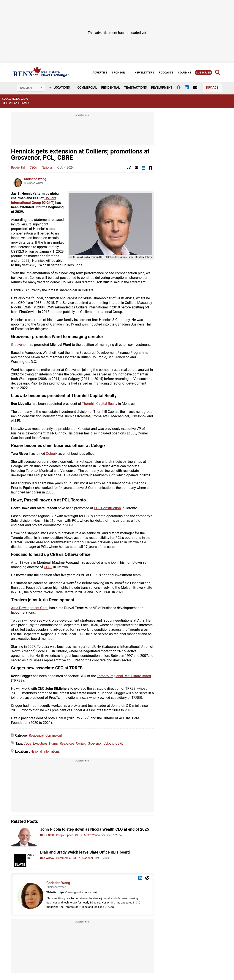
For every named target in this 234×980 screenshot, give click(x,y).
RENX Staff (47, 835)
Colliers (81, 743)
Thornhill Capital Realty (100, 404)
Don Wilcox (47, 858)
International (52, 751)
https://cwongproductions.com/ (77, 892)
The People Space (16, 103)
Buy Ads (212, 88)
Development (162, 88)
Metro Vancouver (95, 835)
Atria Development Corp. (30, 608)
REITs (77, 858)
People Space (65, 835)
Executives (40, 743)
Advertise (100, 73)
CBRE (48, 567)
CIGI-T (48, 203)
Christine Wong (35, 179)
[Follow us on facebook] (181, 87)
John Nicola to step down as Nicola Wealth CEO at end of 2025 (95, 829)
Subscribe (203, 73)
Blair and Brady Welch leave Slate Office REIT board (85, 852)
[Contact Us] (197, 88)
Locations (59, 88)
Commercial (87, 88)
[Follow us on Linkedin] (189, 87)
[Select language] (31, 88)
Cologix (52, 454)
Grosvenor (19, 345)
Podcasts (166, 73)
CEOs (33, 168)
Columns (184, 73)
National (47, 168)
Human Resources (62, 743)
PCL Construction (107, 508)
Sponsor (118, 73)
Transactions (135, 88)
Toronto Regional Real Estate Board (124, 676)
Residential (111, 88)
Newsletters (144, 73)
